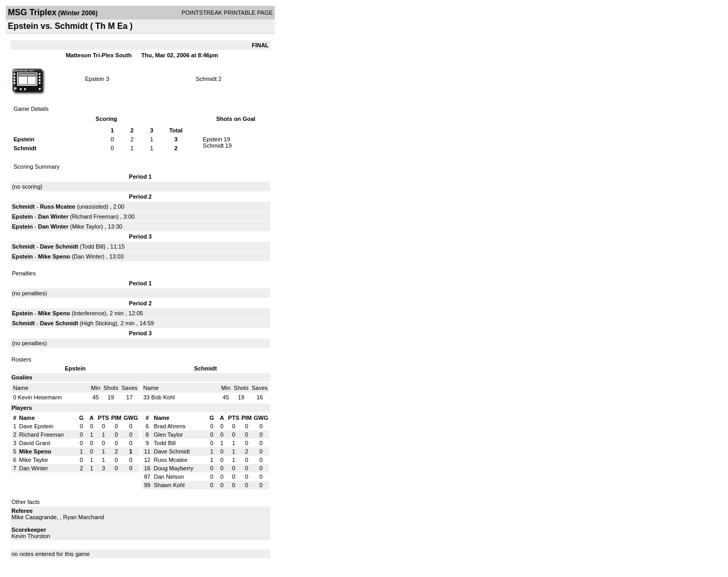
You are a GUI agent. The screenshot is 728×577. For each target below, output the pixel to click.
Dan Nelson (169, 477)
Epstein (95, 79)
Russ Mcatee (58, 207)
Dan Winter (53, 217)
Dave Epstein (36, 426)
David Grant (34, 443)
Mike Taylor (86, 226)
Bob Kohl (163, 397)
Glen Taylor (168, 435)
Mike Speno (54, 256)
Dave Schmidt (59, 246)
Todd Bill (93, 246)
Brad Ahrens (170, 426)
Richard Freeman (94, 217)
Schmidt (207, 79)
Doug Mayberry (174, 468)
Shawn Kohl (170, 485)
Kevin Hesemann (40, 397)
